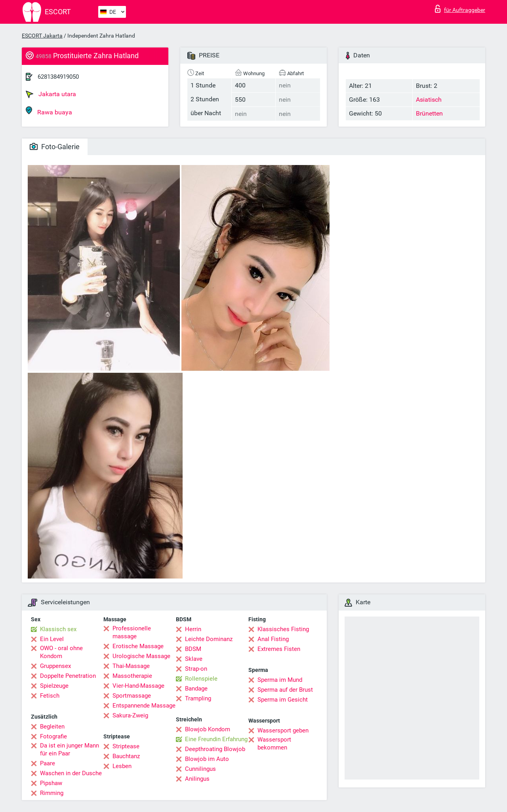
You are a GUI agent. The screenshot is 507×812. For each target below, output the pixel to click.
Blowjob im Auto (207, 759)
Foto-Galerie (55, 147)
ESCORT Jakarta (42, 36)
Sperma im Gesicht (283, 700)
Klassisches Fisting (283, 629)
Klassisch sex (58, 629)
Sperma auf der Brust (285, 690)
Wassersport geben (283, 730)
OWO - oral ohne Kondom (61, 652)
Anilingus (197, 779)
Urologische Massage (141, 656)
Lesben (122, 766)
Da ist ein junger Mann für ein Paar (70, 749)
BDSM (193, 649)
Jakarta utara (51, 94)
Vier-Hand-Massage (138, 686)
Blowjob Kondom (208, 729)
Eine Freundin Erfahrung (216, 739)
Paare (48, 763)
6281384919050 (58, 77)
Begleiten (52, 727)
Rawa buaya (49, 111)
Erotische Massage (138, 646)
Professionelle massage (132, 632)
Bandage (196, 689)
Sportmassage (132, 696)
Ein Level (52, 639)
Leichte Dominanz (209, 639)
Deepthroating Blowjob (215, 749)
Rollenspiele (201, 679)
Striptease (126, 746)
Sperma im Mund (280, 680)
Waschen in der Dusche (71, 773)
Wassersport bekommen (274, 744)
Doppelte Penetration (68, 676)
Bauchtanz (126, 756)
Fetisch (50, 696)
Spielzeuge (54, 686)
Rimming (52, 793)
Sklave (194, 659)
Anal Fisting (273, 639)
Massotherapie (132, 676)
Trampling (198, 698)
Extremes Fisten (279, 649)
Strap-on (196, 669)
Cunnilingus (200, 769)
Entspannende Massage (144, 706)
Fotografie (53, 736)
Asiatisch (429, 100)
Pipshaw (51, 783)
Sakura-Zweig (130, 715)
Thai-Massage (131, 666)
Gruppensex (55, 666)
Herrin (193, 629)
